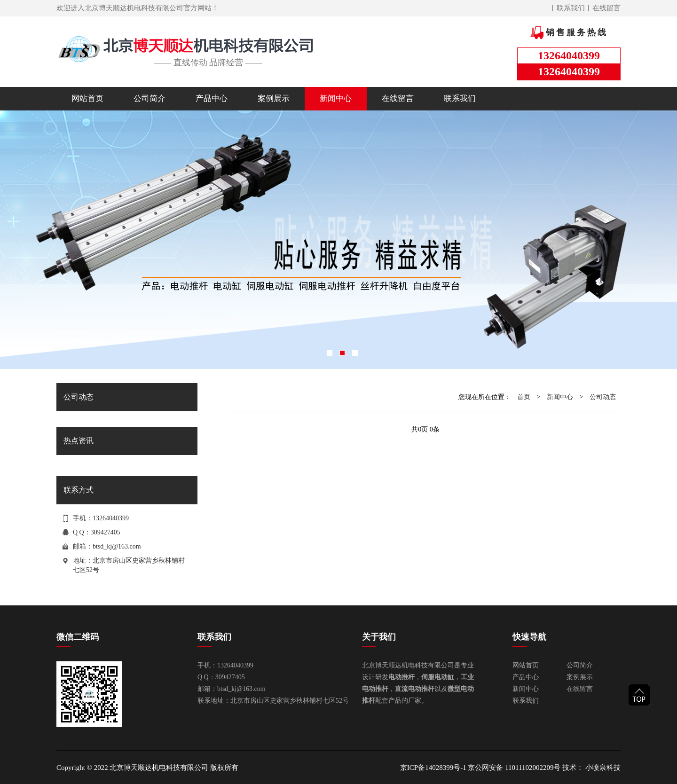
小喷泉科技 (602, 768)
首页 (524, 397)
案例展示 (274, 98)
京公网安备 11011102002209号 (514, 768)
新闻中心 (336, 98)
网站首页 (87, 98)
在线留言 (606, 8)
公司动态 (603, 397)
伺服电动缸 (438, 677)
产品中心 (212, 98)
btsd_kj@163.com (117, 546)
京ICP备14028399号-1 (433, 768)
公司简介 (150, 98)
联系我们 (571, 8)
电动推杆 (401, 677)
